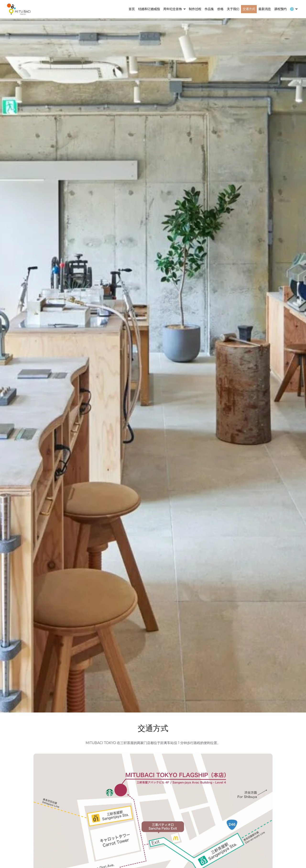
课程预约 (280, 9)
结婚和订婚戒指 (149, 9)
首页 (132, 9)
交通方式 (249, 9)
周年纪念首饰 (173, 9)
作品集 (209, 9)
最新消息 (265, 9)
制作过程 (195, 9)
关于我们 (233, 9)
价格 (220, 9)
